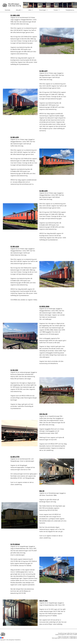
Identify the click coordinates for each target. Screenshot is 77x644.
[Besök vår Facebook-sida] (1, 638)
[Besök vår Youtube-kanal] (3, 638)
